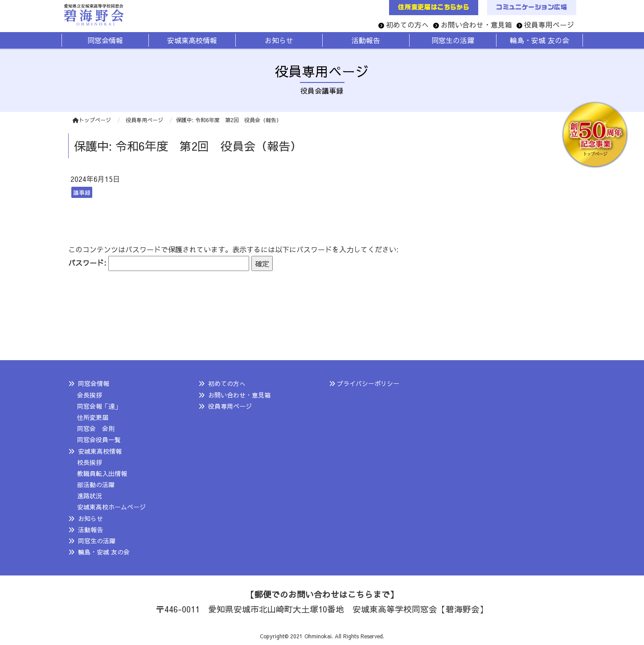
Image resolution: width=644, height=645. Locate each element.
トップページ (92, 120)
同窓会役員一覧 (99, 440)
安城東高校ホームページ (111, 507)
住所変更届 (93, 417)
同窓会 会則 (96, 428)
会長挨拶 (90, 395)
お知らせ (90, 518)
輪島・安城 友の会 (104, 552)
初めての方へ (407, 25)
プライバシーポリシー (368, 383)
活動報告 (90, 530)
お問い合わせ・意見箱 (476, 25)
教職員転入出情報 (102, 473)
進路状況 (90, 496)
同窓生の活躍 (97, 541)
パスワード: (159, 264)
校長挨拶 (90, 462)
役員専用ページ (549, 25)
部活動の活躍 (96, 485)
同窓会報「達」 (99, 406)
